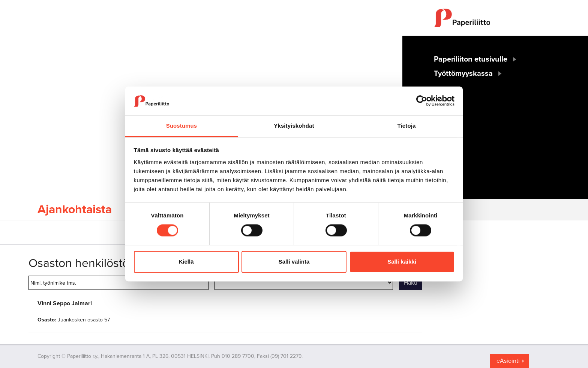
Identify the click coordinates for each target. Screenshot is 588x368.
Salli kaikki (402, 262)
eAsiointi (508, 361)
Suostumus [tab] (182, 126)
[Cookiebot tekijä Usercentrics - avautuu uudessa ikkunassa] (422, 101)
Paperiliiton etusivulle (471, 59)
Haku (411, 283)
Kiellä (186, 262)
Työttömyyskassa (463, 74)
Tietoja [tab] (407, 126)
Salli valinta (294, 262)
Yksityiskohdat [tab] (294, 126)
